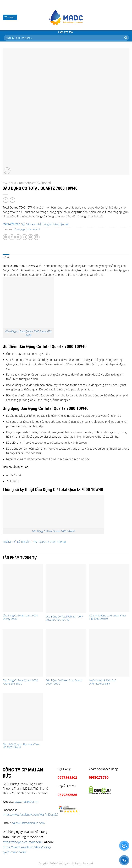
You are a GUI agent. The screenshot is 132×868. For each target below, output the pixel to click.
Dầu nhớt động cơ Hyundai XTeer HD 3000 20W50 (108, 617)
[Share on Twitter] (18, 237)
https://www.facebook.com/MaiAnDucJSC (30, 815)
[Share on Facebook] (12, 237)
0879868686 (67, 795)
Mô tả (6, 257)
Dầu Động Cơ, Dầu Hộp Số (35, 183)
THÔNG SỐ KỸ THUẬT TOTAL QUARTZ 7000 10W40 (34, 542)
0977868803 (67, 778)
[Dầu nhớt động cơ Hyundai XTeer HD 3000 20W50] (109, 588)
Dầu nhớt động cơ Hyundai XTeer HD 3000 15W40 (21, 746)
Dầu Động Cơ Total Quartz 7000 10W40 (53, 531)
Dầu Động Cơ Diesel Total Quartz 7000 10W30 (64, 682)
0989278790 (99, 777)
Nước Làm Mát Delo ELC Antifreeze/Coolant (103, 682)
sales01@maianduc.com (28, 823)
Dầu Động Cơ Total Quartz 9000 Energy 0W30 (20, 617)
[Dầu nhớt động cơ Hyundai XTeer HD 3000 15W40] (23, 717)
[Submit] (126, 38)
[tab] (6, 258)
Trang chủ (9, 183)
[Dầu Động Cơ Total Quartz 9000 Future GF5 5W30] (23, 653)
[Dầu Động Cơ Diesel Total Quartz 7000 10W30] (66, 653)
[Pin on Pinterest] (31, 237)
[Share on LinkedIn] (37, 237)
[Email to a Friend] (24, 237)
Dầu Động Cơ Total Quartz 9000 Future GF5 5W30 (20, 682)
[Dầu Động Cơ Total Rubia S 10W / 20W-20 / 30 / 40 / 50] (66, 588)
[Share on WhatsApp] (6, 237)
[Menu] (10, 17)
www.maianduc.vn (26, 802)
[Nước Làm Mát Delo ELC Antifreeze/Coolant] (109, 653)
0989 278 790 (65, 32)
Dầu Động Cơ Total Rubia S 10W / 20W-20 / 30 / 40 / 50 (64, 618)
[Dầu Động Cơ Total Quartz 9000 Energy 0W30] (23, 588)
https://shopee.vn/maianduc (23, 842)
